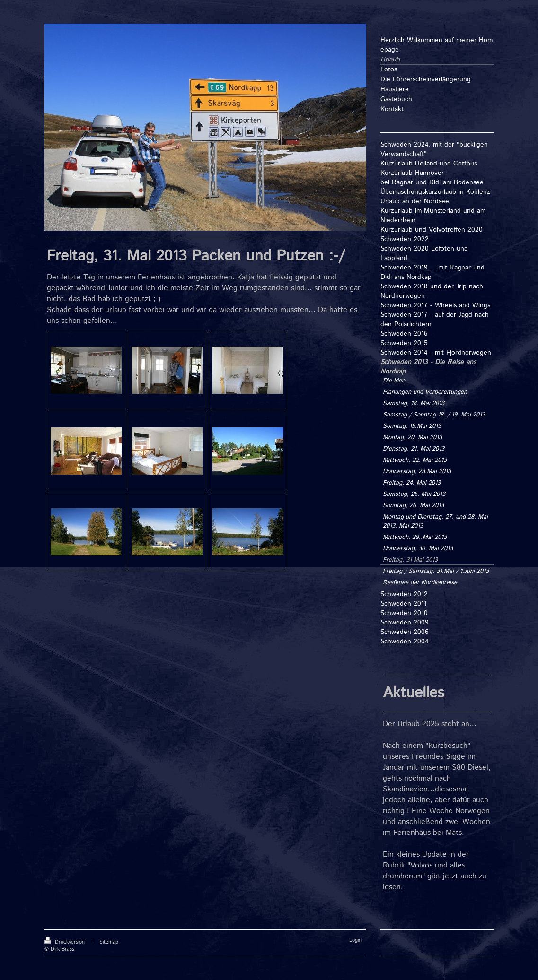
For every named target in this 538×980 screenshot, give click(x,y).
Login (355, 940)
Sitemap (109, 942)
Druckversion (66, 942)
